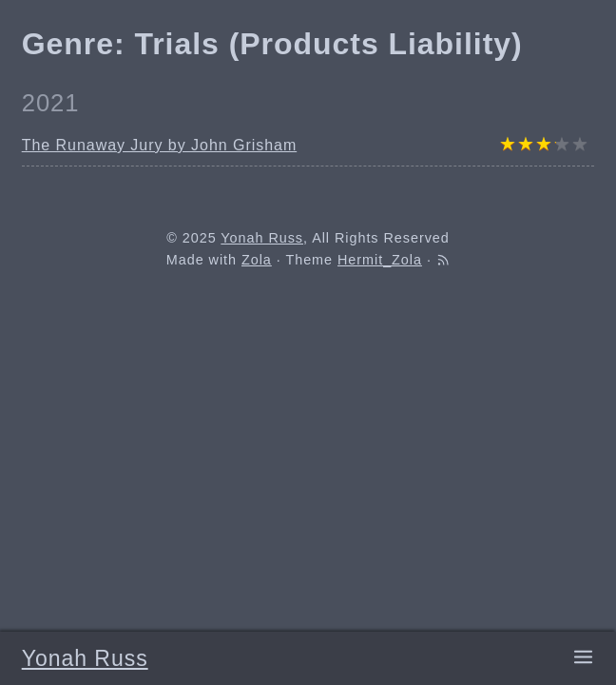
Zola (257, 260)
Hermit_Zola (380, 260)
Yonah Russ (85, 658)
